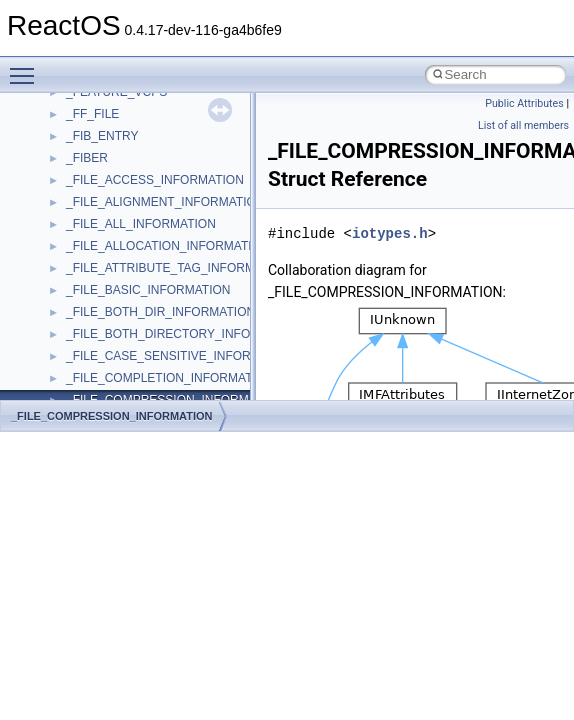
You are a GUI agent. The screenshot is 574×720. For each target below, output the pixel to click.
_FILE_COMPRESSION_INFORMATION (111, 416)
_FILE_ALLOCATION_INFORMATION (168, 246)
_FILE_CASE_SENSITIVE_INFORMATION (181, 356)
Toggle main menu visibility (27, 67)
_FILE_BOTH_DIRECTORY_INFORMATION (185, 334)
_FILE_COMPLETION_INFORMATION (170, 378)
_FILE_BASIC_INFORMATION (148, 290)
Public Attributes (524, 103)
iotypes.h (390, 233)
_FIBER (87, 158)
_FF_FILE (92, 114)
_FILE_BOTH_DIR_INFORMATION (160, 312)
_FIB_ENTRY (102, 136)
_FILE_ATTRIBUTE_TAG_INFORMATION (178, 268)
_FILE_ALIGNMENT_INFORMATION (165, 202)
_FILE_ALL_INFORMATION (141, 224)
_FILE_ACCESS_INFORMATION (155, 180)
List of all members (523, 125)
